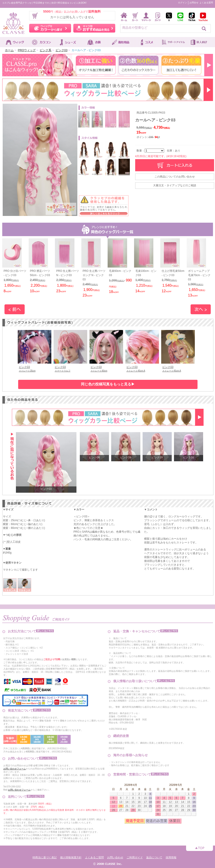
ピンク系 (46, 50)
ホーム (9, 50)
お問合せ (194, 3)
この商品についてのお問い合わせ (175, 177)
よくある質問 (206, 3)
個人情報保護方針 (71, 857)
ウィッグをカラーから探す (50, 28)
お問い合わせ (115, 857)
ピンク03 (62, 50)
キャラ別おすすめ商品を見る (94, 28)
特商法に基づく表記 (45, 857)
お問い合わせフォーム (15, 769)
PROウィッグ (27, 50)
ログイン (182, 3)
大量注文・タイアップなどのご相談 (175, 185)
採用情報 (171, 857)
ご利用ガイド (135, 857)
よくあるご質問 (94, 857)
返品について (154, 857)
